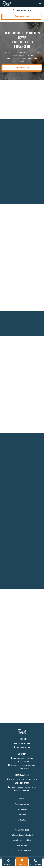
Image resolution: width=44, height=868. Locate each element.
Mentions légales (22, 830)
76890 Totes (23, 767)
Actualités (22, 820)
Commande (22, 815)
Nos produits (22, 809)
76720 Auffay (23, 760)
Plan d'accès (8, 865)
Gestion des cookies (22, 840)
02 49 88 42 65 (24, 10)
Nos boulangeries (22, 804)
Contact (22, 865)
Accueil (22, 799)
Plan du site (22, 845)
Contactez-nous (22, 16)
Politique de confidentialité (22, 835)
